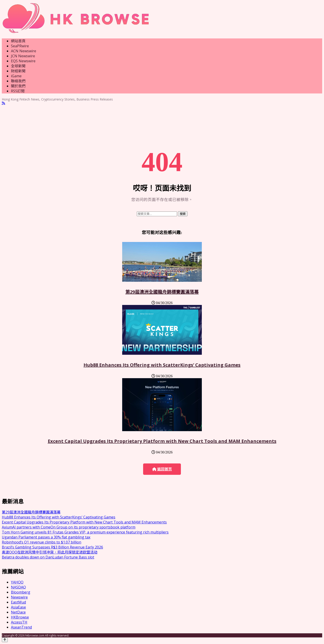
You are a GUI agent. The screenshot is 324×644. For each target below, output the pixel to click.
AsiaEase (18, 607)
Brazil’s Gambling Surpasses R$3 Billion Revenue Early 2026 (52, 547)
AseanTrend (21, 627)
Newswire (19, 597)
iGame (16, 76)
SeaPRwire (20, 46)
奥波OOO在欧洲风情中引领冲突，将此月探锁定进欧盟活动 (50, 552)
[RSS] (3, 103)
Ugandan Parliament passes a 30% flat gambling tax (46, 537)
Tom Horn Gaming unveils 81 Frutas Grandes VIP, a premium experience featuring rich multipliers (85, 532)
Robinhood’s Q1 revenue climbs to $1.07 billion (42, 542)
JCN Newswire (23, 56)
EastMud (18, 602)
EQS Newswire (23, 61)
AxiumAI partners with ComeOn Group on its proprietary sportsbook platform (69, 527)
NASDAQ (18, 587)
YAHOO (17, 582)
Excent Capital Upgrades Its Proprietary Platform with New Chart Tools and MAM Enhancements (162, 441)
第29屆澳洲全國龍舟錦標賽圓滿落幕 (162, 292)
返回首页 (162, 469)
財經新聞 (18, 71)
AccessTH (19, 622)
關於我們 (18, 86)
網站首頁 (18, 41)
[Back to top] (5, 640)
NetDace (18, 612)
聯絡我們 (18, 81)
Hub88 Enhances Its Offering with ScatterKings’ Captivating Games (162, 365)
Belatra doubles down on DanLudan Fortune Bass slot (48, 557)
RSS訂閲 (18, 91)
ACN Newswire (24, 51)
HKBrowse (20, 617)
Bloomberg (21, 592)
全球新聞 (18, 66)
